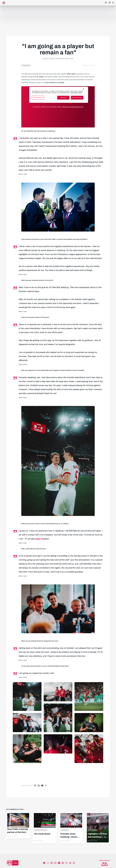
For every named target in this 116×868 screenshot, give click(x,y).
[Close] (83, 89)
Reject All (63, 98)
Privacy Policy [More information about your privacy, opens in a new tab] (74, 93)
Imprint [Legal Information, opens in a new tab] (80, 93)
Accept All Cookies (77, 98)
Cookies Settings (38, 98)
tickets (38, 539)
